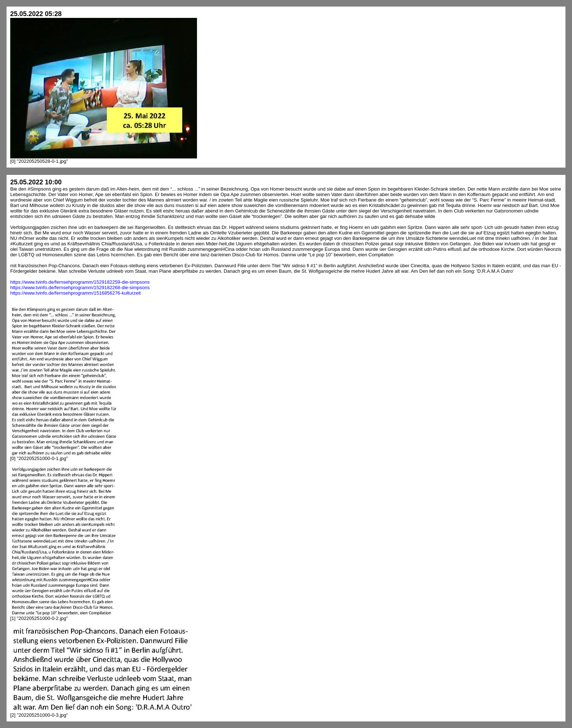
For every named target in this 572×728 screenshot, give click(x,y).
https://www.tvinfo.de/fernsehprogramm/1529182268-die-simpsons (80, 288)
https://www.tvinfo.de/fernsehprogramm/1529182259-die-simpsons (80, 282)
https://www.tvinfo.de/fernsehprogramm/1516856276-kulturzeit (76, 293)
